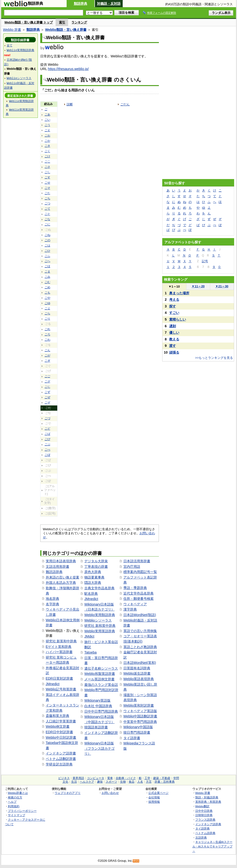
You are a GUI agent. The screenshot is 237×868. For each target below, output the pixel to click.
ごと (47, 214)
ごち (47, 198)
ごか (47, 141)
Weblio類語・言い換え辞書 (66, 30)
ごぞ (47, 403)
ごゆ (47, 303)
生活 (74, 782)
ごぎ (47, 361)
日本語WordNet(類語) (140, 615)
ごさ (47, 167)
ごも (47, 293)
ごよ (47, 308)
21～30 (222, 286)
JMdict (89, 636)
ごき (47, 146)
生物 (123, 782)
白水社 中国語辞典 (98, 706)
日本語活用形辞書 (137, 561)
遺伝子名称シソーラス (101, 668)
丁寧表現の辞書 (96, 567)
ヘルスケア (87, 782)
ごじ (47, 387)
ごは (47, 246)
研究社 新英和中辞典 (61, 641)
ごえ (47, 130)
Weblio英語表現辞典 (139, 679)
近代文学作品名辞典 (139, 593)
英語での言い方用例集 (140, 631)
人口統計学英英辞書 (61, 721)
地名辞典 (52, 599)
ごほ (47, 266)
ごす (47, 177)
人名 (140, 782)
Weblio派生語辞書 (137, 673)
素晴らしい (178, 319)
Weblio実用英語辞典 (100, 631)
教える (174, 339)
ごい (47, 120)
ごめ (47, 287)
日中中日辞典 (204, 811)
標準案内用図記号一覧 (140, 572)
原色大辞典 (93, 572)
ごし (47, 172)
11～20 (198, 286)
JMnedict (53, 684)
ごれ (47, 329)
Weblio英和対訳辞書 (139, 705)
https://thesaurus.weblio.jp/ (68, 69)
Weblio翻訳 (202, 806)
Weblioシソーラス (98, 620)
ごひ (47, 251)
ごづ (47, 418)
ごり (47, 319)
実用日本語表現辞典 (61, 561)
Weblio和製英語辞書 (100, 674)
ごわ (47, 340)
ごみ (47, 277)
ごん (47, 350)
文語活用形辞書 (58, 567)
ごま (47, 272)
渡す (173, 346)
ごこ (47, 162)
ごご (47, 376)
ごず (47, 392)
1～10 (174, 287)
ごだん (125, 104)
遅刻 (173, 326)
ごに (47, 224)
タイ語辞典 (202, 828)
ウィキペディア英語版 (140, 711)
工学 (147, 778)
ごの (47, 240)
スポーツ (111, 782)
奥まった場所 (179, 293)
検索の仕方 (15, 797)
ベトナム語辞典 (205, 833)
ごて (47, 209)
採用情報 (154, 802)
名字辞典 (52, 604)
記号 (205, 261)
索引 (62, 22)
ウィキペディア (135, 604)
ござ (47, 382)
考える (174, 300)
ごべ (47, 450)
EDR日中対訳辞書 (59, 732)
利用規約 (14, 806)
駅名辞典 (91, 594)
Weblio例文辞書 (58, 726)
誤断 (70, 104)
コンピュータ (96, 778)
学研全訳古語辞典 (59, 764)
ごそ (47, 188)
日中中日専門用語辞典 (101, 711)
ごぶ (47, 444)
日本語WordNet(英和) (140, 663)
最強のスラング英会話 (101, 685)
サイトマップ (17, 815)
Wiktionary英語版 (97, 700)
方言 (149, 782)
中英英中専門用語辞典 (140, 722)
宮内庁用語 (132, 567)
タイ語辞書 (132, 738)
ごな (47, 219)
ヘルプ (12, 802)
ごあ (47, 115)
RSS (136, 861)
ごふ (47, 256)
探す (173, 306)
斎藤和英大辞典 (58, 716)
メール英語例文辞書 (99, 679)
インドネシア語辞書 (61, 753)
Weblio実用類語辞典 (100, 615)
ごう (47, 125)
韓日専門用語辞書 (137, 732)
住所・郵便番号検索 (139, 599)
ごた (47, 193)
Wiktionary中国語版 (138, 727)
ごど (47, 429)
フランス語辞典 (205, 820)
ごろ (47, 334)
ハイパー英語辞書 (59, 652)
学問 (176, 778)
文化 (65, 782)
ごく (47, 151)
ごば (47, 434)
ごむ (47, 282)
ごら (47, 313)
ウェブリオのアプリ (68, 793)
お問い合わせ (110, 793)
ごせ (47, 183)
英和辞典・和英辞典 (208, 802)
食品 (132, 782)
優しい (174, 333)
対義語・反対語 (109, 4)
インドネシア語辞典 (208, 824)
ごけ (47, 156)
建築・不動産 (162, 778)
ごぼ (47, 455)
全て (10, 45)
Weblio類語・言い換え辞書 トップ (29, 22)
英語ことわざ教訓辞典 (140, 647)
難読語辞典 (54, 572)
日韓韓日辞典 (204, 815)
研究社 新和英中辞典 (100, 626)
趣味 (100, 782)
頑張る (174, 352)
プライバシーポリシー (22, 811)
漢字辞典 (130, 609)
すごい (174, 313)
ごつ (47, 203)
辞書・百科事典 (165, 782)
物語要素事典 (94, 577)
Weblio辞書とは (18, 793)
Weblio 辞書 (12, 30)
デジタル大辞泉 (96, 561)
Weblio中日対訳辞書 (61, 737)
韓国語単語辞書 (96, 727)
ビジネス (64, 778)
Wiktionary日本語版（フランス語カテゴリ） (99, 748)
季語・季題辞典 (135, 588)
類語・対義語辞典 (207, 797)
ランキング (79, 22)
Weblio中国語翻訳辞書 (140, 716)
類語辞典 (81, 4)
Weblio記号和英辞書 (61, 689)
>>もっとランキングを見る (214, 358)
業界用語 (78, 778)
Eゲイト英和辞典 (59, 647)
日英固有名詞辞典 (137, 668)
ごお (47, 136)
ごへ (47, 261)
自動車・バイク (126, 778)
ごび (47, 439)
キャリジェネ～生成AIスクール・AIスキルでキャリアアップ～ (212, 846)
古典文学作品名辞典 (99, 588)
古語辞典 (201, 838)
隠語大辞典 (93, 583)
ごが (47, 355)
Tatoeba (90, 652)
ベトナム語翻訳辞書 (61, 759)
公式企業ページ (158, 793)
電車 (110, 778)
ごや (47, 298)
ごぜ (47, 397)
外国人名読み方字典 (61, 583)
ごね (47, 235)
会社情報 (154, 797)
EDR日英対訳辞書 (59, 678)
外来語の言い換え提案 (63, 577)
